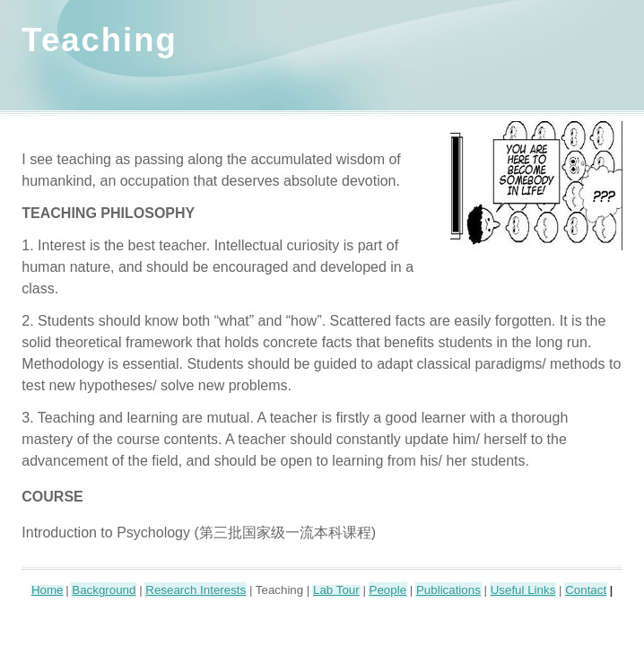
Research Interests (196, 590)
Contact (586, 590)
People (388, 590)
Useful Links (523, 590)
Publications (448, 590)
